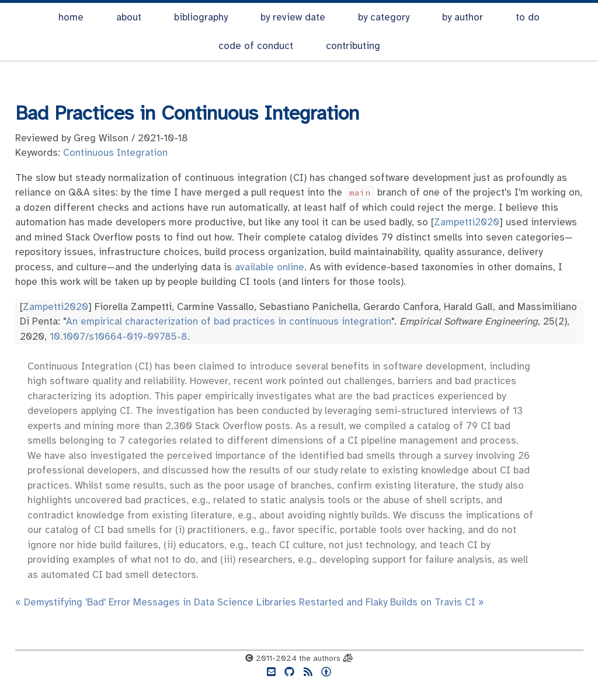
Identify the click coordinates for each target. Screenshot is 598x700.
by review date (293, 17)
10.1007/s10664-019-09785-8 (119, 337)
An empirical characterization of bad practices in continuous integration (229, 321)
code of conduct (256, 46)
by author (463, 17)
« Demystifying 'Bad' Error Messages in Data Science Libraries (156, 602)
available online (270, 267)
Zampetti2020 (467, 222)
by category (384, 17)
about (129, 17)
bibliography (201, 17)
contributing (353, 46)
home (71, 17)
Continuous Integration (115, 153)
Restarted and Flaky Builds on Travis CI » (392, 602)
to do (528, 17)
